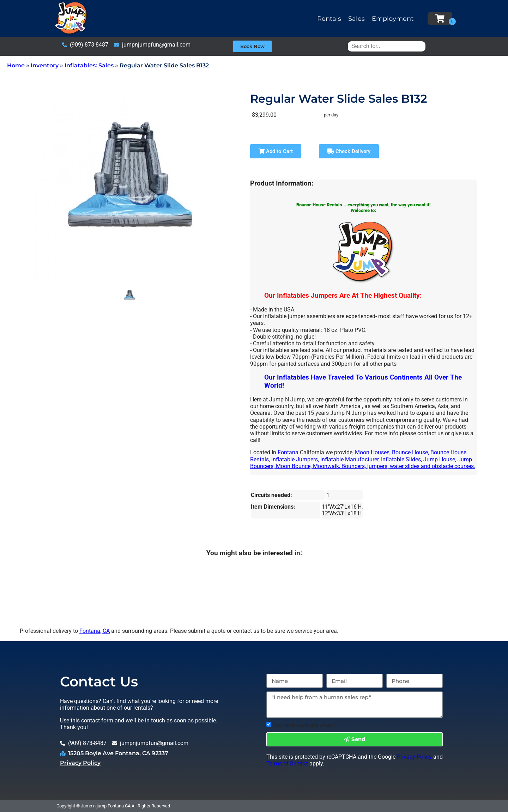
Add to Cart (276, 151)
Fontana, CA (95, 631)
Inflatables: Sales (89, 65)
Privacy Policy (80, 763)
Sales (356, 19)
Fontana (288, 452)
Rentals (329, 19)
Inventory (45, 65)
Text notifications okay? (304, 725)
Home (16, 65)
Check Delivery (349, 151)
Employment (393, 19)
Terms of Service (287, 763)
